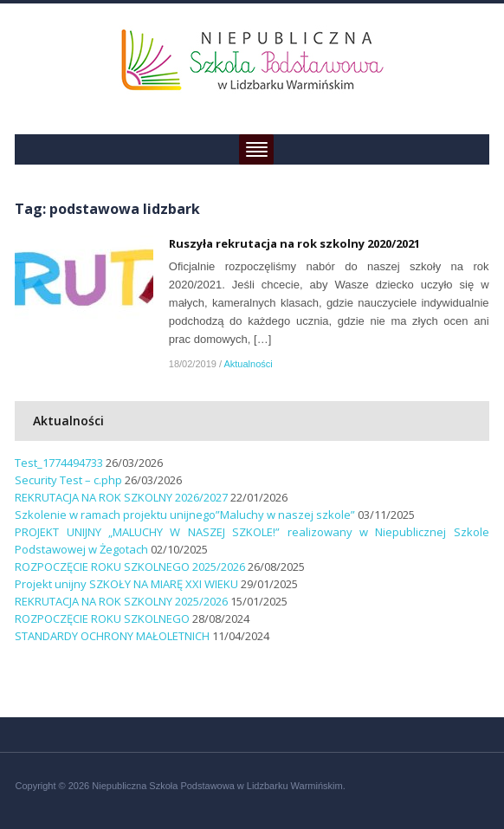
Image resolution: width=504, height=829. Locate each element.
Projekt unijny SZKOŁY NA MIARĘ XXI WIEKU (126, 584)
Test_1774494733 (59, 463)
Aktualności (248, 364)
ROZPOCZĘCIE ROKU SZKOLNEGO (102, 619)
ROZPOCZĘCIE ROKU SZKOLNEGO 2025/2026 (130, 567)
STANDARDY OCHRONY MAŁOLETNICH (112, 636)
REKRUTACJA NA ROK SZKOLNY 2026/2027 (121, 497)
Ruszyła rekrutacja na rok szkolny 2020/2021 (294, 243)
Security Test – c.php (68, 480)
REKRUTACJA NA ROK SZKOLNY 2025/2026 (121, 601)
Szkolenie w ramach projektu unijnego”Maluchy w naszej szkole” (185, 515)
